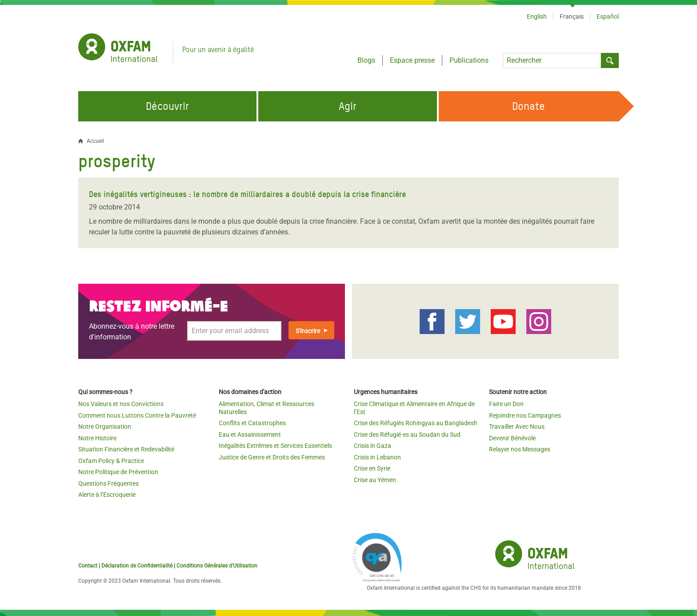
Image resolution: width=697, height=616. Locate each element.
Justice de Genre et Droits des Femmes (272, 457)
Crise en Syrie (372, 468)
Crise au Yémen (375, 480)
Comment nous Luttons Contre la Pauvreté (137, 415)
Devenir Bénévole (512, 438)
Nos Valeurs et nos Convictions (121, 404)
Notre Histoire (97, 438)
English (537, 16)
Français (572, 16)
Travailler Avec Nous (517, 427)
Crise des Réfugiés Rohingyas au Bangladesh (416, 423)
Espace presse (412, 60)
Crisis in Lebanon (377, 457)
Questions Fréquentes (108, 483)
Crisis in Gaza (373, 446)
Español (608, 16)
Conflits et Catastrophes (252, 423)
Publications (469, 60)
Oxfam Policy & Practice (111, 461)
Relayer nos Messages (520, 449)
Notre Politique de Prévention (118, 472)
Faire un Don (506, 404)
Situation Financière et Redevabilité (126, 449)
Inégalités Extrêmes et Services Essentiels (275, 446)
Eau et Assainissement (250, 435)
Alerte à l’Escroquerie (107, 495)
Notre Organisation (105, 427)
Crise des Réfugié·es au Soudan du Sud (407, 435)
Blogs (366, 60)
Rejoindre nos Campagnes (525, 415)
